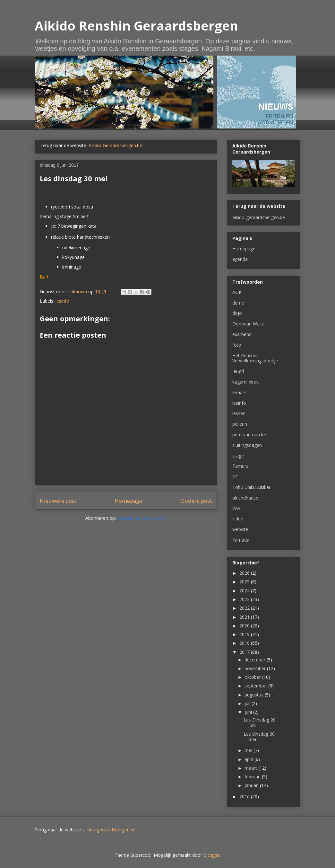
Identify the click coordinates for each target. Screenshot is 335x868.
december (256, 660)
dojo (237, 313)
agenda (240, 259)
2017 (245, 652)
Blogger (212, 855)
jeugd (238, 371)
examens (242, 334)
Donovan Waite (249, 324)
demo (238, 303)
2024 (245, 591)
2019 (245, 634)
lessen (239, 413)
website (240, 529)
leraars (239, 392)
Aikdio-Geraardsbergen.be (115, 145)
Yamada (241, 540)
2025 (245, 582)
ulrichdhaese (245, 498)
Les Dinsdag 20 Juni (260, 722)
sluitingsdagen (247, 445)
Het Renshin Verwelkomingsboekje (255, 358)
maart (251, 768)
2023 (245, 599)
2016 (245, 797)
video (238, 519)
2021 (245, 617)
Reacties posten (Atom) (142, 518)
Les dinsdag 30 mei (259, 737)
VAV (236, 508)
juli (248, 703)
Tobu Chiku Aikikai (251, 487)
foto (237, 345)
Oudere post (196, 501)
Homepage (128, 501)
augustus (255, 695)
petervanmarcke (249, 434)
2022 (245, 608)
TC (235, 477)
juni (249, 712)
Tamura (241, 466)
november (256, 668)
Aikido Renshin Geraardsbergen (136, 26)
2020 (245, 626)
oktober (253, 677)
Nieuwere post (58, 501)
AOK (237, 292)
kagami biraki (246, 382)
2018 (245, 643)
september (256, 686)
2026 (245, 573)
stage (238, 456)
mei (249, 750)
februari (253, 777)
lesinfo (62, 301)
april (249, 759)
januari (252, 785)
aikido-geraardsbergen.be (259, 217)
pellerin (240, 424)
